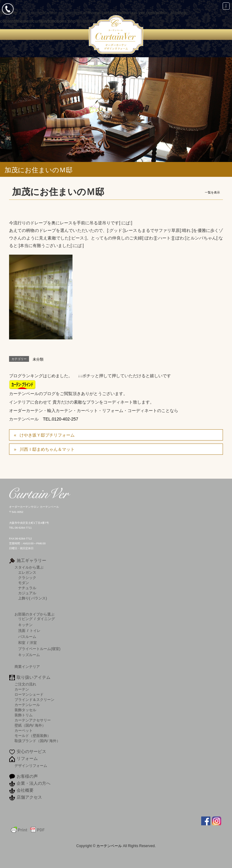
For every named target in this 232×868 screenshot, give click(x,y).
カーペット (24, 730)
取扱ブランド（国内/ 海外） (37, 741)
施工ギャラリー (31, 560)
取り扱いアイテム (34, 677)
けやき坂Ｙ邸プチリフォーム (47, 435)
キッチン (25, 625)
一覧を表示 (212, 192)
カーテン (22, 689)
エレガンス (27, 572)
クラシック (27, 578)
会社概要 (25, 790)
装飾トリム (24, 715)
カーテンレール (27, 705)
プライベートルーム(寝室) (39, 649)
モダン (24, 583)
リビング (25, 619)
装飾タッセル (25, 710)
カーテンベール (110, 846)
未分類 (38, 359)
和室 (22, 643)
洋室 (33, 643)
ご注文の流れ (25, 684)
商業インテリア (27, 667)
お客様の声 (27, 776)
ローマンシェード (29, 694)
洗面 (22, 631)
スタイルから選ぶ (29, 567)
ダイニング (46, 619)
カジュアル (27, 593)
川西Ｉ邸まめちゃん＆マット (47, 449)
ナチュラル (27, 588)
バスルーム (27, 637)
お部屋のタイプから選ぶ (34, 614)
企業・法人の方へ (34, 783)
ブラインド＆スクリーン (34, 700)
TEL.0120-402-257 (61, 419)
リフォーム (27, 758)
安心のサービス (31, 751)
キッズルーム (29, 655)
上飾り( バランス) (32, 598)
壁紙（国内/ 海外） (30, 725)
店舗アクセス (29, 797)
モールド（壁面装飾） (33, 736)
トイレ (35, 631)
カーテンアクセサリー (33, 720)
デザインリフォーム (31, 766)
